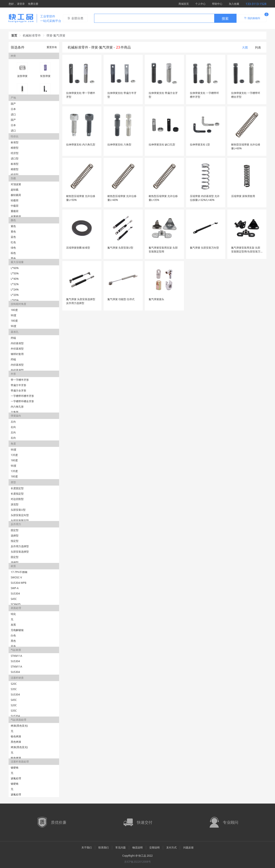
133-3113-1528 (256, 4)
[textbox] (154, 18)
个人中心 (200, 4)
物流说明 (137, 847)
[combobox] (165, 18)
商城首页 (184, 4)
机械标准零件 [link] (32, 35)
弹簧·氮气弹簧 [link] (56, 35)
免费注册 (33, 4)
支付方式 (171, 847)
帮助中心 (217, 4)
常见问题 (121, 847)
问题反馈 (188, 847)
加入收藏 (234, 4)
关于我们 (87, 847)
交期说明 (154, 847)
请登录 (21, 4)
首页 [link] (14, 35)
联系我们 (104, 847)
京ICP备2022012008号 (137, 862)
